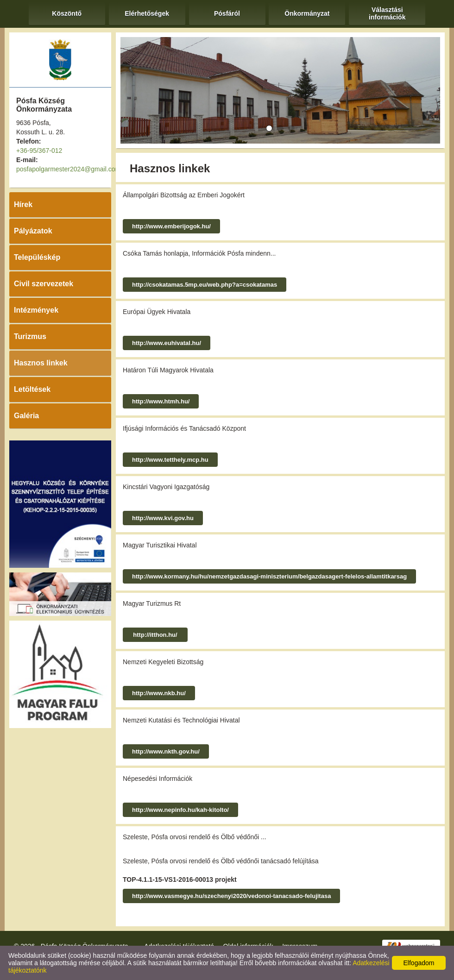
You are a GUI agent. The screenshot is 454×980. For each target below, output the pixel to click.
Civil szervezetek (44, 284)
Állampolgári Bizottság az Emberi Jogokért (184, 195)
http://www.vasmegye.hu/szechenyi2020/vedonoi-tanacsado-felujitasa (231, 896)
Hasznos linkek (41, 363)
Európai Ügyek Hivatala (157, 312)
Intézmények (36, 310)
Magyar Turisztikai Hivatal (160, 545)
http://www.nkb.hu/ (159, 693)
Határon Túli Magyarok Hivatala (168, 370)
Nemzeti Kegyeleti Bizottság (163, 662)
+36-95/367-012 (39, 151)
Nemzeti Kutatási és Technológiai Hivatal (181, 720)
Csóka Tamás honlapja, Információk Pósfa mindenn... (199, 253)
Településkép (37, 257)
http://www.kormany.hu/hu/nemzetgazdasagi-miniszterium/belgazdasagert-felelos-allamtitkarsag (269, 576)
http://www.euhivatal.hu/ (167, 343)
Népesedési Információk (158, 779)
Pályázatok (33, 231)
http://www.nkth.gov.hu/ (166, 751)
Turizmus (30, 336)
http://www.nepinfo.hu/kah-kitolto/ (180, 810)
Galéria (26, 416)
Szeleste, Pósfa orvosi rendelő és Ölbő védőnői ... (195, 837)
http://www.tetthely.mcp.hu (170, 460)
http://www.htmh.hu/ (161, 401)
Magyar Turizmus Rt (152, 603)
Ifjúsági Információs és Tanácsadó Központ (184, 428)
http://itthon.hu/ (155, 635)
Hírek (23, 204)
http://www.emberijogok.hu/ (171, 226)
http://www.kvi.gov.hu (163, 518)
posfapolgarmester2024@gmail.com (68, 169)
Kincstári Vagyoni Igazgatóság (166, 487)
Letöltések (32, 389)
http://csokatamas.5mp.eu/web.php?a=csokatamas (205, 285)
